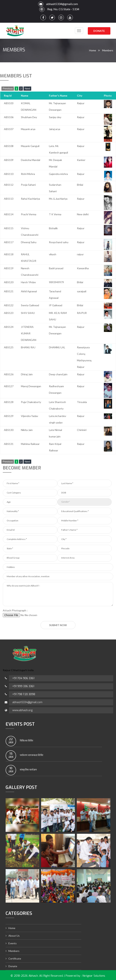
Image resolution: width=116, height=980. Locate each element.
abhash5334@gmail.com (58, 4)
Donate (99, 31)
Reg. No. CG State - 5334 (58, 9)
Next (27, 89)
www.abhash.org (22, 710)
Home (93, 50)
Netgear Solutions (94, 976)
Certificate (15, 959)
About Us (14, 936)
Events (13, 943)
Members (108, 50)
